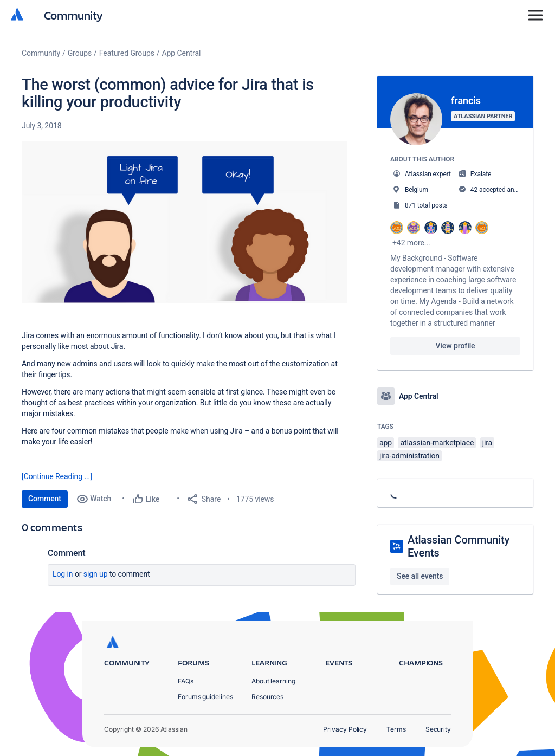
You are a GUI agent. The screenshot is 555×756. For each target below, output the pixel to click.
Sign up (96, 574)
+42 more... (411, 243)
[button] (184, 222)
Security (438, 729)
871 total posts (426, 205)
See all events (420, 576)
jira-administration (409, 456)
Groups (80, 53)
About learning (273, 681)
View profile (455, 346)
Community (73, 15)
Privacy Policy (345, 729)
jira (488, 443)
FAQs (186, 681)
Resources (267, 697)
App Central (182, 53)
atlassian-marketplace (437, 443)
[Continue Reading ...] (57, 476)
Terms (396, 729)
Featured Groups (127, 53)
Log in (63, 574)
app (386, 443)
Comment (45, 499)
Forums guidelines (205, 697)
